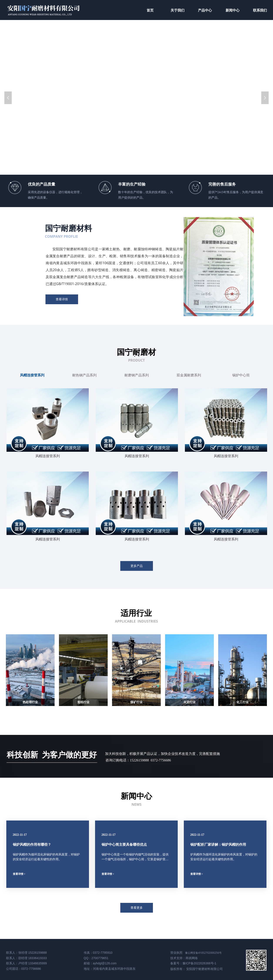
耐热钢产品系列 (84, 375)
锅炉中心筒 (241, 375)
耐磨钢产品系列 (137, 375)
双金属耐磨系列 (189, 375)
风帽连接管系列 (32, 375)
